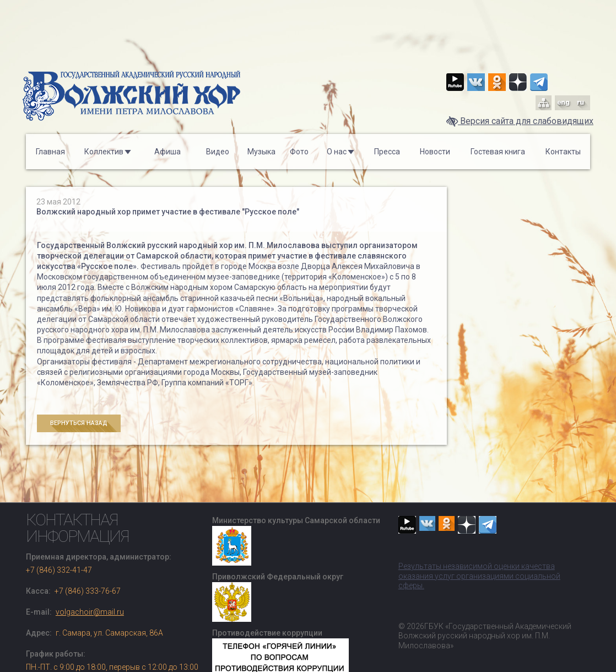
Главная (50, 152)
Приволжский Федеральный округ (278, 577)
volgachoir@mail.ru (90, 612)
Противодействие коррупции (267, 633)
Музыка (261, 152)
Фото (299, 152)
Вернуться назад (79, 423)
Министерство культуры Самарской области (296, 520)
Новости (435, 152)
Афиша (167, 152)
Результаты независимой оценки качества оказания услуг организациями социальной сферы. (479, 576)
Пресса (387, 152)
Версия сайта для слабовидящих (520, 121)
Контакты (563, 152)
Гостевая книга (498, 152)
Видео (218, 152)
